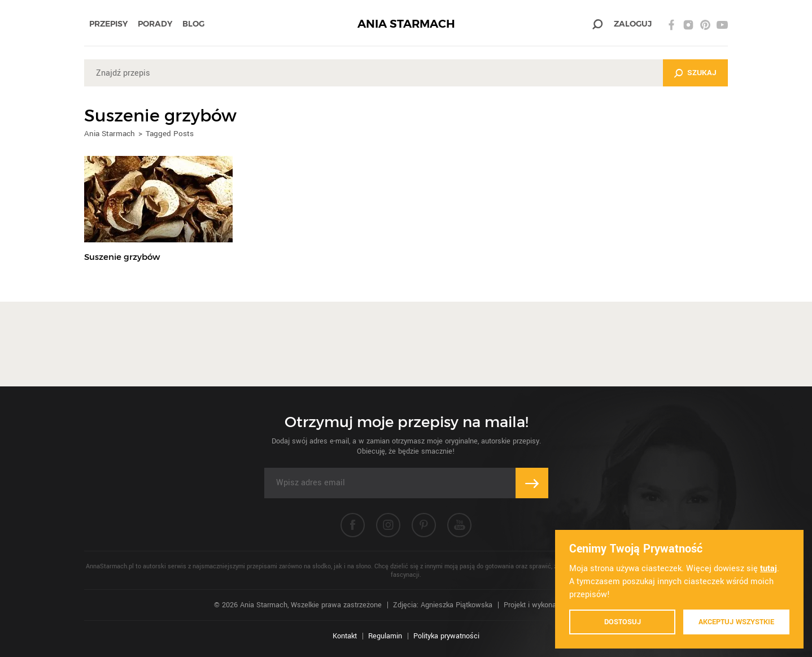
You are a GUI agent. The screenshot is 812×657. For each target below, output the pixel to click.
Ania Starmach (110, 134)
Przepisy (108, 24)
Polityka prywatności (446, 636)
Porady (155, 24)
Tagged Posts (170, 134)
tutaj (769, 569)
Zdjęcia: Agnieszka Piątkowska (443, 605)
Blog (193, 24)
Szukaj (702, 73)
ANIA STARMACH (406, 24)
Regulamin (385, 636)
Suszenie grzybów (122, 257)
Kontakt (345, 636)
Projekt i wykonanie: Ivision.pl (551, 605)
